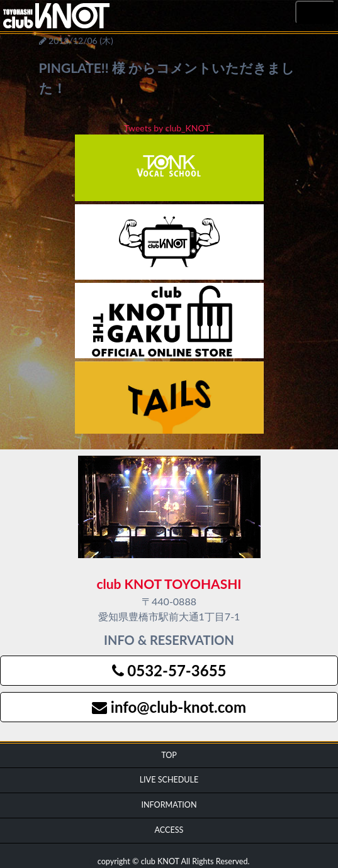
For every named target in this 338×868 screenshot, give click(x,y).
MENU (315, 13)
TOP (169, 755)
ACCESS (169, 830)
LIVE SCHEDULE (169, 780)
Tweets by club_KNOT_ (169, 128)
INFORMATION (169, 805)
